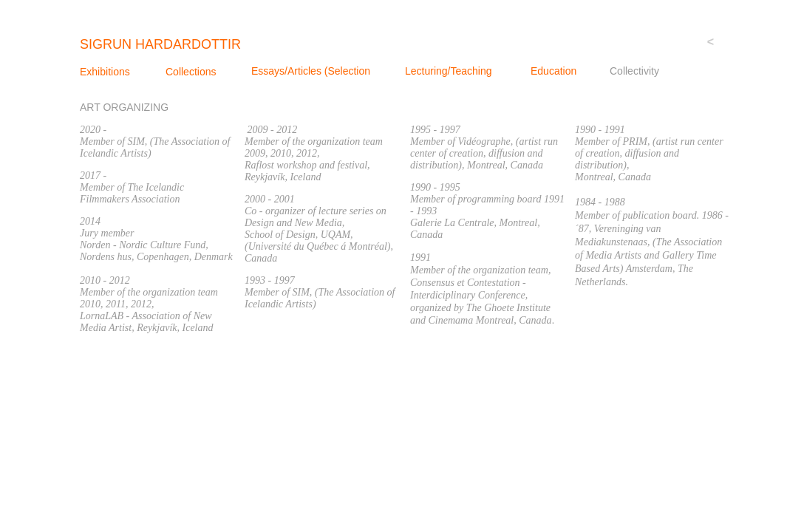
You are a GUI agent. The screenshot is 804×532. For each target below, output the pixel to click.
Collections (191, 72)
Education (553, 71)
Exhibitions (105, 72)
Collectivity (634, 71)
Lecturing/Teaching (449, 71)
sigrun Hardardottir (160, 44)
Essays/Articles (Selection (311, 71)
